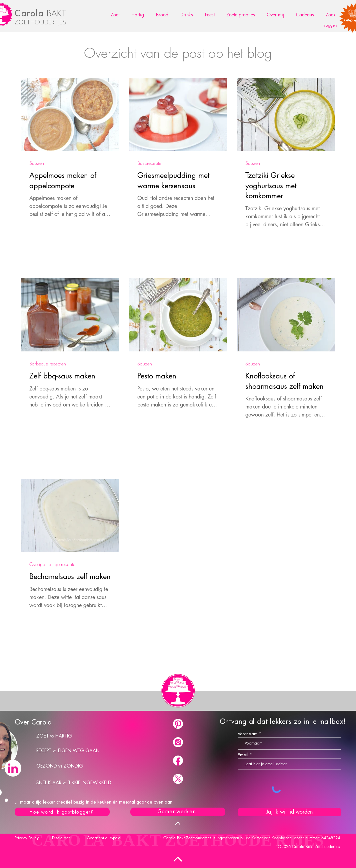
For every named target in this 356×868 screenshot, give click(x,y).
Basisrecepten (150, 163)
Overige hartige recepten (53, 564)
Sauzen (37, 163)
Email (243, 755)
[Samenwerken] (178, 812)
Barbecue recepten (48, 364)
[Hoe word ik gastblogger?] (62, 812)
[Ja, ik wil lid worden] (289, 812)
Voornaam (248, 734)
